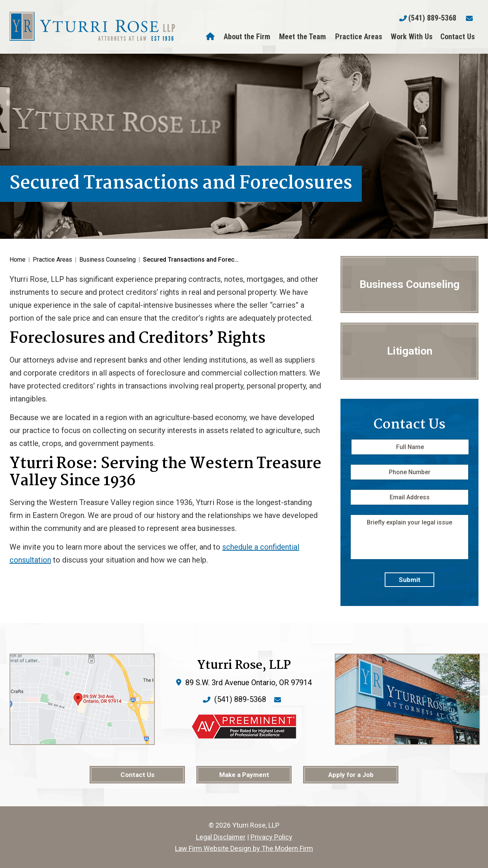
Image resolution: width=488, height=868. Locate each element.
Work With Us (412, 37)
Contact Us (457, 37)
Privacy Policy (271, 837)
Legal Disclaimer (221, 837)
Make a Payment (244, 775)
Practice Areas (359, 37)
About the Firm (247, 37)
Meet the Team (303, 37)
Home (211, 37)
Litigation (410, 351)
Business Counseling (409, 284)
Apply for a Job (351, 775)
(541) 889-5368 (432, 18)
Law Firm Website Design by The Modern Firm (244, 848)
